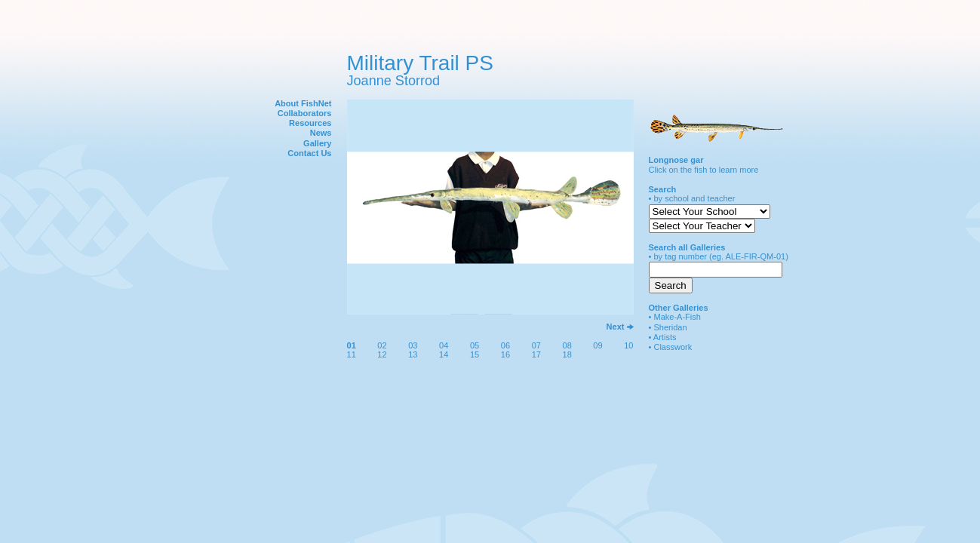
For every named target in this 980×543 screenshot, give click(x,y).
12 (382, 354)
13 (413, 354)
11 (352, 354)
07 (536, 345)
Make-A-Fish (677, 317)
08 (567, 345)
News (321, 133)
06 (505, 345)
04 (444, 345)
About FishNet (303, 103)
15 (475, 354)
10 (628, 345)
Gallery (317, 143)
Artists (665, 337)
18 (567, 354)
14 (444, 354)
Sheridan (670, 327)
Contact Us (309, 153)
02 (382, 345)
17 (536, 354)
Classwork (673, 347)
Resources (310, 123)
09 (598, 345)
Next (616, 327)
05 (475, 345)
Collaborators (305, 113)
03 (413, 345)
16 (505, 354)
